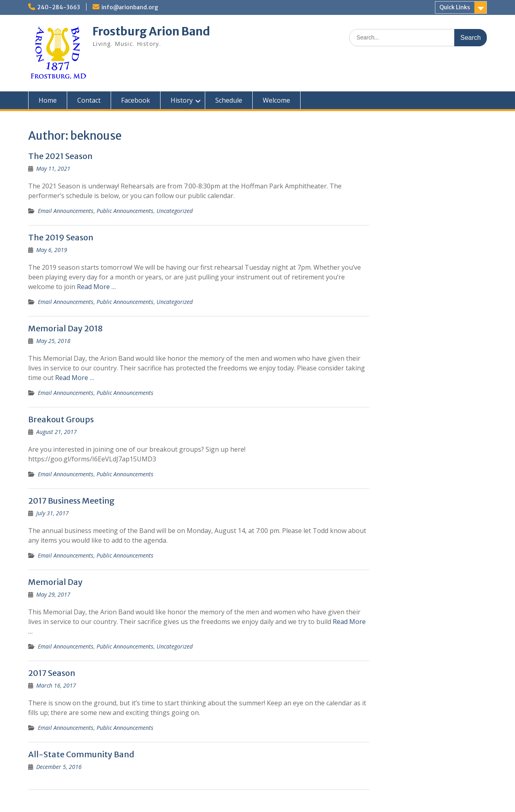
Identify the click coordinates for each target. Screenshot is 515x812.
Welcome (276, 100)
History (182, 100)
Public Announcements (125, 211)
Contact (89, 100)
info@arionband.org (130, 7)
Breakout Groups (61, 419)
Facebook (136, 100)
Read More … (96, 287)
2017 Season (52, 673)
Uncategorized (175, 211)
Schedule (229, 100)
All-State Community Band (81, 754)
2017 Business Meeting (71, 501)
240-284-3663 (59, 7)
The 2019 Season (61, 237)
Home (48, 100)
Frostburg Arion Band (151, 31)
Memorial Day (55, 582)
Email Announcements (66, 211)
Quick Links (455, 7)
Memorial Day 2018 (65, 328)
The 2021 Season (60, 156)
